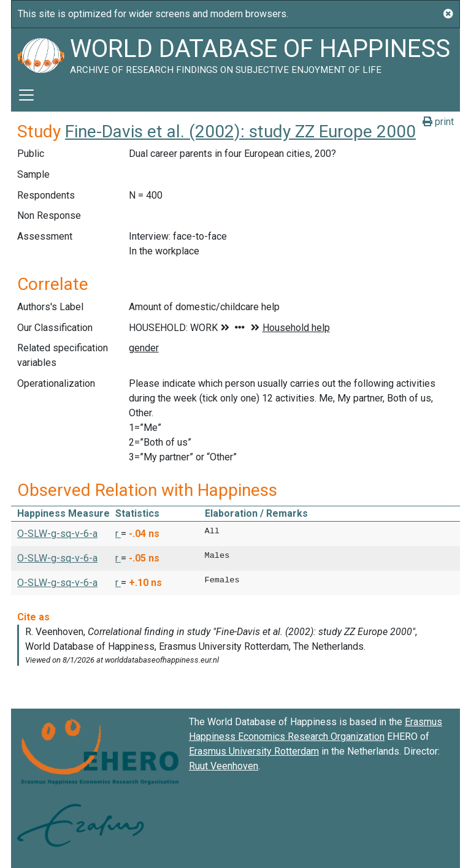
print (438, 122)
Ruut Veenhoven (224, 766)
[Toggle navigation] (26, 95)
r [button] (118, 534)
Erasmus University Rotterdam (254, 751)
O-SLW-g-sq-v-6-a (57, 534)
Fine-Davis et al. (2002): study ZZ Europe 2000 (240, 131)
